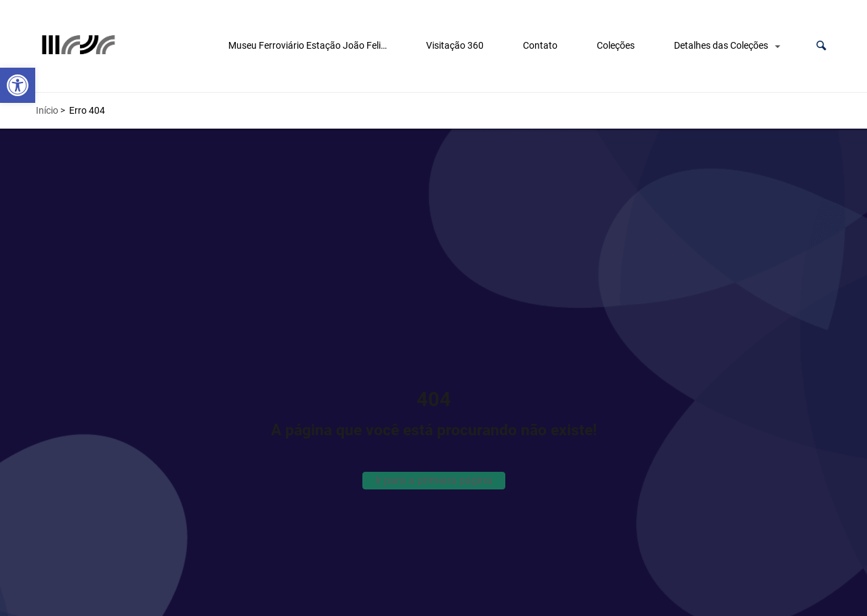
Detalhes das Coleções (721, 45)
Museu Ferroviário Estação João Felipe (310, 45)
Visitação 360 (455, 45)
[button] (821, 46)
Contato (540, 45)
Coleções (616, 45)
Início (47, 110)
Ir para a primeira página (434, 480)
